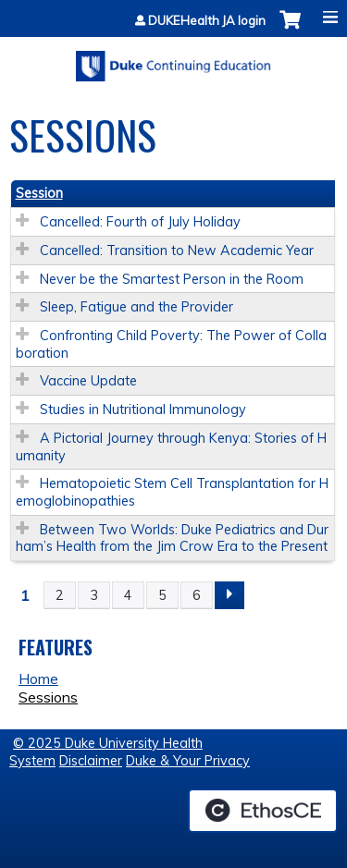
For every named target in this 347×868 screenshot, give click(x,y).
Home (38, 679)
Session (39, 193)
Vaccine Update (88, 381)
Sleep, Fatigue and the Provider (136, 307)
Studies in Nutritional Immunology (143, 410)
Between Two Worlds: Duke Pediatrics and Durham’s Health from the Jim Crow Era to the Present (172, 538)
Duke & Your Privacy (188, 761)
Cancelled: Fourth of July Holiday (140, 222)
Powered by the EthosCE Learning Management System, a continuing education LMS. (263, 811)
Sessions (48, 697)
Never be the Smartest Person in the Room (172, 279)
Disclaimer (91, 761)
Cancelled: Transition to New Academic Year (177, 251)
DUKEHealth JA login (207, 21)
